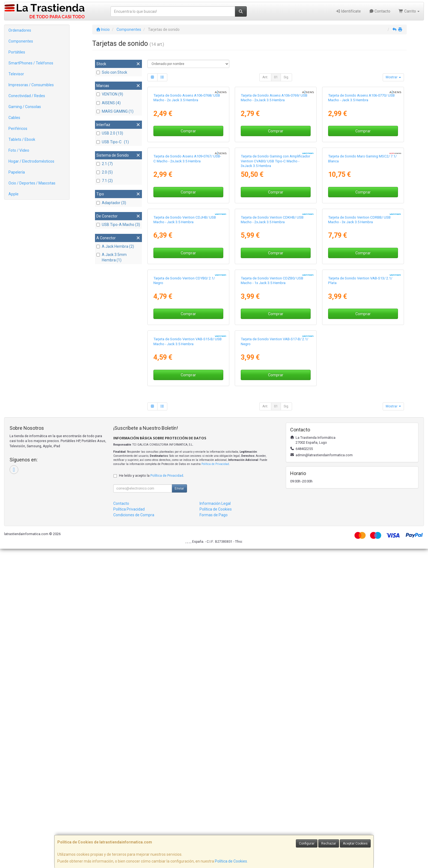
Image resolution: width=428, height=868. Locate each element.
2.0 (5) (105, 172)
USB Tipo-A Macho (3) (118, 225)
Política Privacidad (129, 828)
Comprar (188, 195)
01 (276, 77)
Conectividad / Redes (27, 96)
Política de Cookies (231, 861)
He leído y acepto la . (151, 795)
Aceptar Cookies (355, 843)
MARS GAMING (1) (115, 111)
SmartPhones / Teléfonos (31, 63)
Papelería (17, 172)
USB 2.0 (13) (110, 133)
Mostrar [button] (393, 77)
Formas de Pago (214, 834)
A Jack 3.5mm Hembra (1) (112, 257)
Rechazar (329, 843)
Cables (14, 118)
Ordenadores (20, 30)
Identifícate (348, 11)
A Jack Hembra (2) (115, 246)
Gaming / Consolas (25, 107)
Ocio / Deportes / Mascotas (32, 183)
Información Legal (215, 823)
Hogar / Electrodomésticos (31, 161)
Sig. (286, 77)
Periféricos (18, 129)
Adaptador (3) (111, 203)
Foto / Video (19, 150)
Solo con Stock (112, 72)
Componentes (21, 41)
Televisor (16, 74)
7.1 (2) (105, 181)
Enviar (179, 808)
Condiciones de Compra (134, 834)
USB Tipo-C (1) (113, 142)
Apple (14, 194)
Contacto (380, 11)
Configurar (307, 843)
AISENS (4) (109, 103)
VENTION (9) (110, 94)
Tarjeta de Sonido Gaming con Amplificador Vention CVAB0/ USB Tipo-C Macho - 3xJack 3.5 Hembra (275, 289)
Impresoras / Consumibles (31, 85)
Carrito (409, 11)
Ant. (265, 77)
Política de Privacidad (215, 783)
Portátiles (17, 52)
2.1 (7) (105, 164)
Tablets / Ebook (22, 139)
